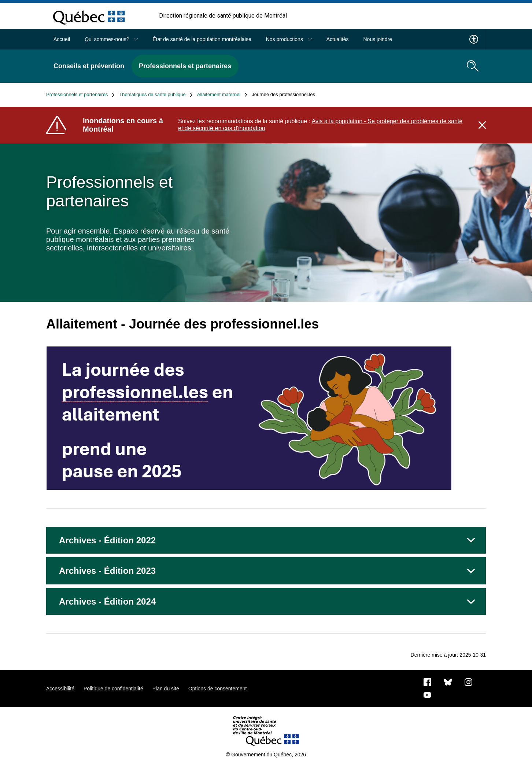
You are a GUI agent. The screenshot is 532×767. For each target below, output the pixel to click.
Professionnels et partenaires (185, 66)
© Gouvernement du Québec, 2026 (266, 755)
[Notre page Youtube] (427, 695)
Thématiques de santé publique (156, 95)
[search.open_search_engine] (473, 66)
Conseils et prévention (89, 66)
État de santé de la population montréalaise (202, 39)
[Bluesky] (448, 682)
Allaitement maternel (222, 95)
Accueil (62, 39)
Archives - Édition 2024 (107, 601)
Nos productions (289, 39)
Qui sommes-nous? (111, 39)
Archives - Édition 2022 (107, 540)
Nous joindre (378, 39)
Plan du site (166, 689)
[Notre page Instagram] (468, 682)
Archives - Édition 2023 (107, 571)
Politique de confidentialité (113, 689)
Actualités (338, 39)
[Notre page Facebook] (427, 682)
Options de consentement (218, 689)
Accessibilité (60, 689)
